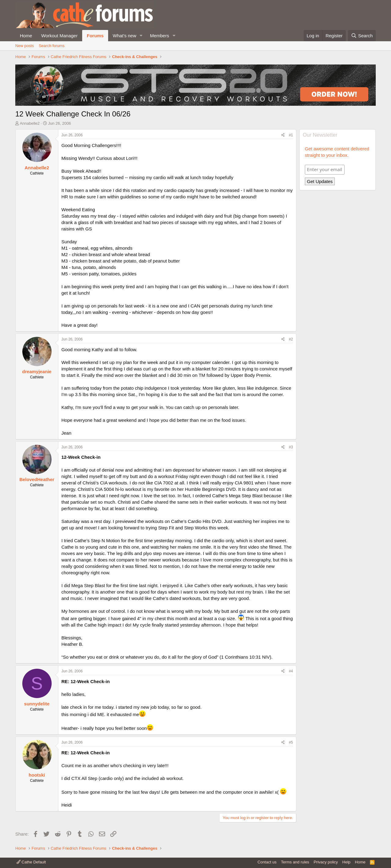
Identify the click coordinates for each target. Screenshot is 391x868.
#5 (291, 742)
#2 (291, 339)
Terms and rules (295, 862)
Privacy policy (326, 862)
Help (347, 862)
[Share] (283, 135)
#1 (291, 135)
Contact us (267, 862)
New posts (25, 46)
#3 (291, 447)
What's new (124, 36)
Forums (95, 36)
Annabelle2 (30, 123)
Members (160, 36)
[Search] (362, 36)
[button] (141, 36)
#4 (291, 671)
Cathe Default (31, 862)
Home (26, 36)
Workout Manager (59, 36)
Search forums (52, 46)
